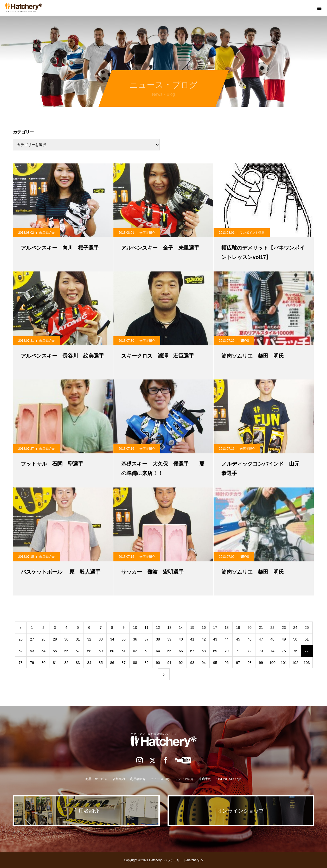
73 (261, 651)
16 (204, 628)
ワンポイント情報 (252, 233)
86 (112, 663)
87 (124, 663)
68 (204, 651)
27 (32, 639)
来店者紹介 (47, 233)
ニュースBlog (160, 779)
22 (272, 628)
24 (295, 628)
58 (89, 651)
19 (238, 628)
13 (169, 628)
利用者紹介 (138, 779)
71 (238, 651)
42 (204, 639)
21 (261, 628)
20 (249, 628)
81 (55, 663)
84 (89, 663)
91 (169, 663)
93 (192, 663)
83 (78, 663)
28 (43, 639)
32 (89, 639)
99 (261, 663)
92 (181, 663)
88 (135, 663)
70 (227, 651)
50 (295, 639)
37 (146, 639)
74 (272, 651)
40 (181, 639)
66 (181, 651)
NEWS (244, 341)
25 (307, 628)
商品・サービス (96, 779)
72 (249, 651)
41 (192, 639)
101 (284, 663)
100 (272, 663)
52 (21, 651)
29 (55, 639)
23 (284, 628)
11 (146, 628)
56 (66, 651)
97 (238, 663)
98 (249, 663)
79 (32, 663)
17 (215, 628)
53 (32, 651)
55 (55, 651)
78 (21, 663)
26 (21, 639)
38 (158, 639)
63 (146, 651)
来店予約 (205, 779)
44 (227, 639)
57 (78, 651)
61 (124, 651)
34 (112, 639)
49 (284, 639)
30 (66, 639)
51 (307, 639)
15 (192, 628)
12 (158, 628)
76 (295, 651)
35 (124, 639)
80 (43, 663)
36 (135, 639)
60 (112, 651)
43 (215, 639)
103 (307, 663)
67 (192, 651)
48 (272, 639)
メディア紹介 (184, 779)
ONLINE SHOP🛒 (229, 779)
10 (135, 628)
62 (135, 651)
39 (169, 639)
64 (158, 651)
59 (101, 651)
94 (204, 663)
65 (169, 651)
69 (215, 651)
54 (43, 651)
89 (146, 663)
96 (227, 663)
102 (295, 663)
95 (215, 663)
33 (101, 639)
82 (66, 663)
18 (227, 628)
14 (181, 628)
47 (261, 639)
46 (249, 639)
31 (78, 639)
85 (101, 663)
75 (284, 651)
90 (158, 663)
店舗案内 (119, 779)
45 (238, 639)
